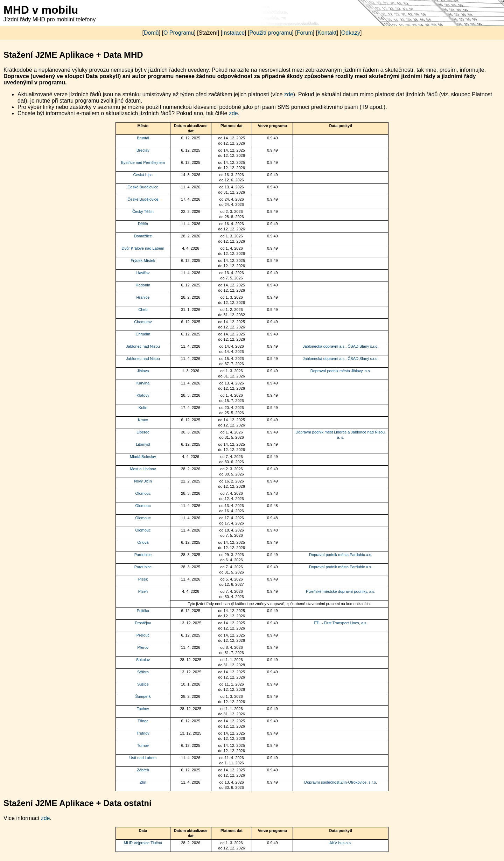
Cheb (143, 310)
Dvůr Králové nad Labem (143, 248)
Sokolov (143, 660)
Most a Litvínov (143, 469)
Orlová (143, 542)
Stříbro (143, 672)
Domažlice (143, 236)
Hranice (143, 297)
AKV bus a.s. (341, 843)
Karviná (143, 383)
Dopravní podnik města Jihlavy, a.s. (341, 371)
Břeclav (143, 150)
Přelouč (143, 635)
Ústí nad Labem (143, 758)
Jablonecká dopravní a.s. (324, 346)
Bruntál (143, 138)
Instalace (233, 33)
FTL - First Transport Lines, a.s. (341, 623)
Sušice (143, 684)
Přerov (143, 647)
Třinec (143, 721)
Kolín (143, 408)
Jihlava (143, 371)
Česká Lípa (143, 175)
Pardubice (143, 555)
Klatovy (143, 395)
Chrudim (143, 334)
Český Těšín (143, 211)
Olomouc (143, 493)
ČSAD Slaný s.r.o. (363, 346)
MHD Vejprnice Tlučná (143, 843)
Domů (151, 33)
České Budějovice (143, 187)
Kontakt (327, 33)
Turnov (143, 745)
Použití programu (271, 33)
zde (289, 94)
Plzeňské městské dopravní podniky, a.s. (341, 591)
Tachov (143, 709)
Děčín (143, 224)
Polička (143, 611)
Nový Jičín (143, 481)
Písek (143, 579)
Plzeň (143, 591)
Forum (305, 33)
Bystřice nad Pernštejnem (143, 162)
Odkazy (351, 33)
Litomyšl (143, 444)
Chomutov (143, 322)
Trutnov (143, 733)
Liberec (143, 432)
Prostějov (143, 623)
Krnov (143, 420)
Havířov (143, 273)
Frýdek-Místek (143, 261)
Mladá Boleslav (143, 457)
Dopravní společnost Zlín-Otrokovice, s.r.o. (341, 782)
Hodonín (143, 285)
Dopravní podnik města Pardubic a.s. (341, 555)
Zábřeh (143, 770)
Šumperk (143, 696)
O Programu (179, 33)
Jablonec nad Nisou (143, 346)
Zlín (143, 782)
